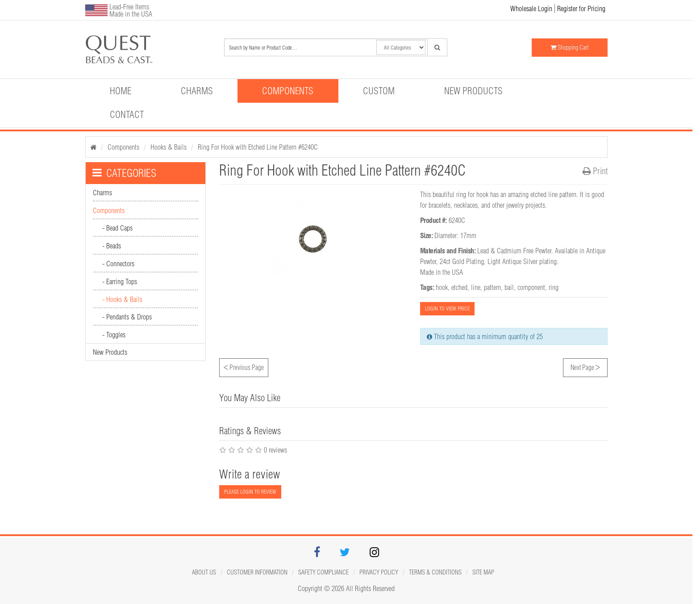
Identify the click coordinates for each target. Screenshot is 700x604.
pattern (492, 287)
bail (509, 287)
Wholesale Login (531, 8)
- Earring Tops (120, 281)
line (476, 287)
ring (554, 287)
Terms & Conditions (435, 572)
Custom (379, 91)
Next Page (585, 366)
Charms (197, 91)
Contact (127, 114)
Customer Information (257, 572)
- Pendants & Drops (127, 317)
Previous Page (244, 366)
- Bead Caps (117, 228)
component (531, 287)
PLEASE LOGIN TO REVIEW (250, 492)
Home (121, 91)
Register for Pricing (581, 8)
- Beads (112, 246)
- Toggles (114, 335)
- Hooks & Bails (122, 299)
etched (459, 287)
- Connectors (118, 264)
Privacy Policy (379, 572)
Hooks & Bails (169, 147)
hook (442, 287)
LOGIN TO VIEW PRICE (447, 308)
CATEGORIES (124, 173)
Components (288, 91)
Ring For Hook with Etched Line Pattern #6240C (258, 147)
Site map (483, 572)
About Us (204, 572)
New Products (473, 91)
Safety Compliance (323, 572)
